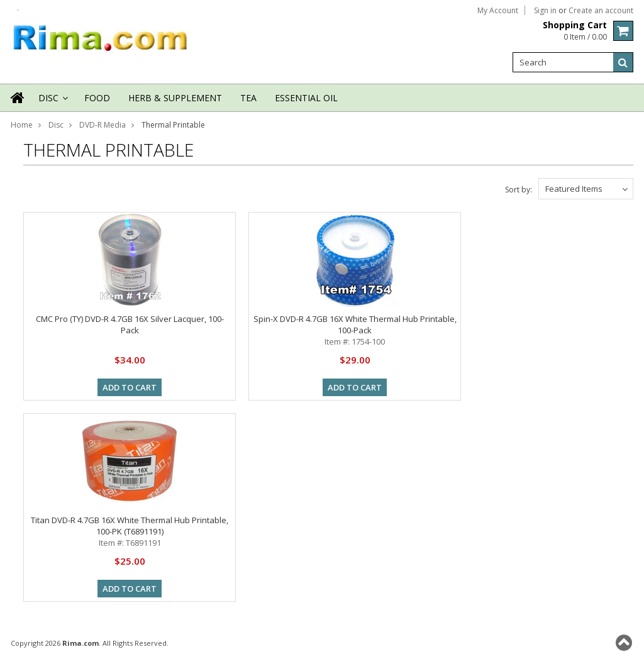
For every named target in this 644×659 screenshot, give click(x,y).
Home (22, 125)
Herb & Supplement (175, 98)
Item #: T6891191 (130, 543)
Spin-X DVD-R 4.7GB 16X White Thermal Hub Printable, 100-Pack (355, 324)
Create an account (601, 11)
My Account (498, 11)
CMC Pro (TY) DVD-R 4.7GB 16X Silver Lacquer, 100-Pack (130, 324)
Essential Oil (306, 98)
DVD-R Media (103, 125)
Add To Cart (130, 387)
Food (97, 98)
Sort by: (519, 190)
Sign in (545, 11)
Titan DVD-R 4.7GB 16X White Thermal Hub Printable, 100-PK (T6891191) (130, 526)
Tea (248, 98)
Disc (52, 102)
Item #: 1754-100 (355, 341)
